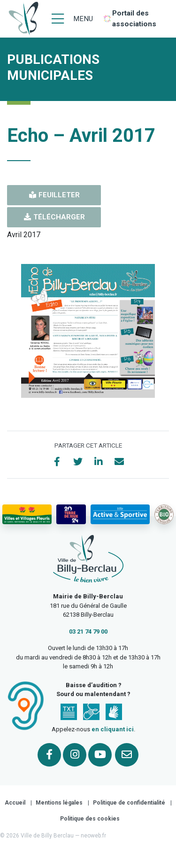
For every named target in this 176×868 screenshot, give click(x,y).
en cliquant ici (113, 729)
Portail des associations (134, 19)
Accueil (15, 803)
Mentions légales (59, 803)
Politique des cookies (90, 819)
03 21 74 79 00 (88, 632)
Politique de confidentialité (129, 803)
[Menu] (72, 19)
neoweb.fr (93, 836)
